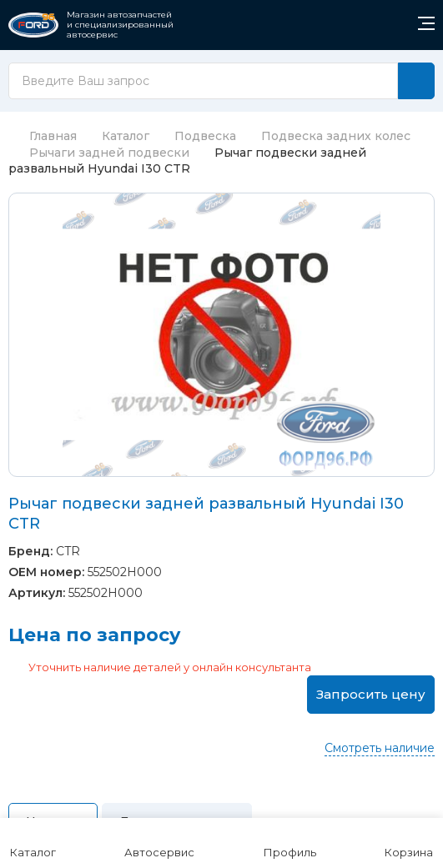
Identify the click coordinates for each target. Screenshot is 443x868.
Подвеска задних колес (336, 136)
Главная (43, 136)
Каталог (126, 136)
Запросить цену (371, 694)
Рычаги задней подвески (109, 153)
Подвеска (205, 136)
